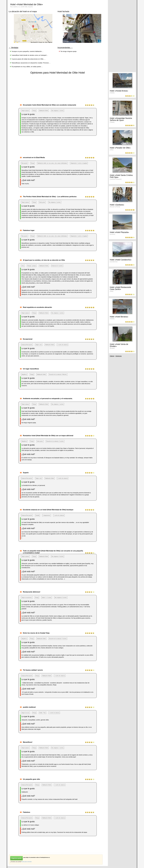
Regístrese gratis (16, 858)
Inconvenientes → (65, 48)
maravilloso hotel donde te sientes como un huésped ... (30, 55)
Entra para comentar (27, 862)
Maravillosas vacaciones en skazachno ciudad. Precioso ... (31, 63)
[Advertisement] (44, 148)
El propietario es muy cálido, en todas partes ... (27, 67)
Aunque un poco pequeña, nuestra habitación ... (28, 51)
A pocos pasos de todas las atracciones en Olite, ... (29, 59)
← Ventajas (13, 48)
